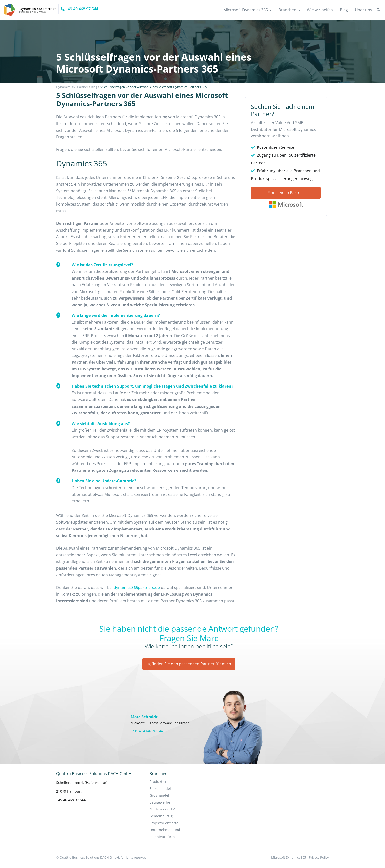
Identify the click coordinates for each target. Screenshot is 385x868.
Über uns (363, 10)
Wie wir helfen (320, 10)
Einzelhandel (160, 788)
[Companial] (31, 9)
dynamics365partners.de (137, 588)
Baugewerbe (160, 802)
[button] (378, 10)
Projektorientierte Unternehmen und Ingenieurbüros (165, 830)
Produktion (158, 782)
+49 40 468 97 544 (79, 9)
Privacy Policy (319, 857)
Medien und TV (162, 809)
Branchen (287, 10)
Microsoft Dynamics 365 (246, 10)
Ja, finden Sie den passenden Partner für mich (189, 664)
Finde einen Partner (286, 193)
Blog (344, 10)
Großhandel (159, 795)
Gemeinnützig (161, 816)
